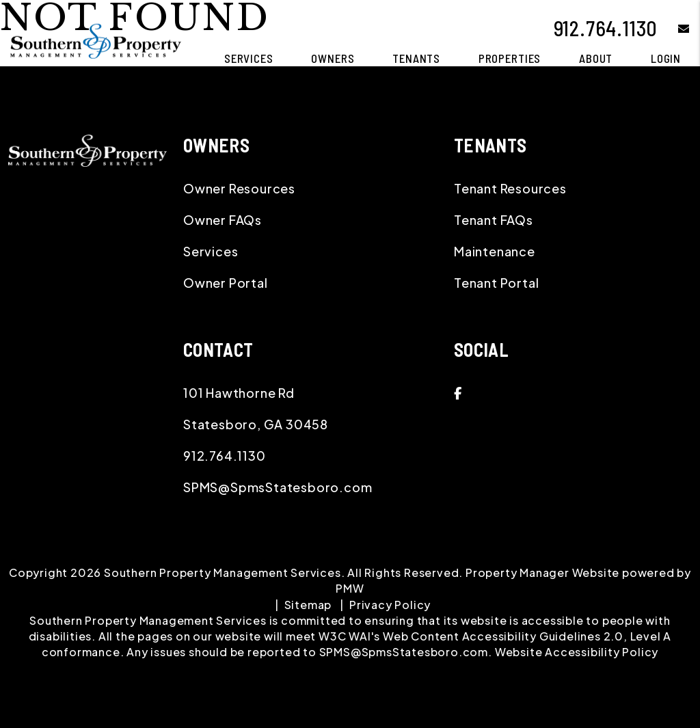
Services (211, 251)
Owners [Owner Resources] (333, 58)
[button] (674, 28)
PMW (350, 588)
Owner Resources (239, 188)
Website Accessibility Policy (577, 652)
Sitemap (308, 605)
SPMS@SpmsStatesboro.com (278, 487)
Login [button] (666, 58)
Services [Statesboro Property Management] (249, 58)
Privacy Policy (390, 605)
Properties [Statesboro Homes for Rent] (510, 58)
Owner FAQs (223, 220)
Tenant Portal (496, 283)
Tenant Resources (510, 188)
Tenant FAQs (494, 220)
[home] (96, 39)
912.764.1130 (606, 28)
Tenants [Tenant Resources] (416, 58)
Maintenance (495, 251)
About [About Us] (596, 58)
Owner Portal (226, 283)
